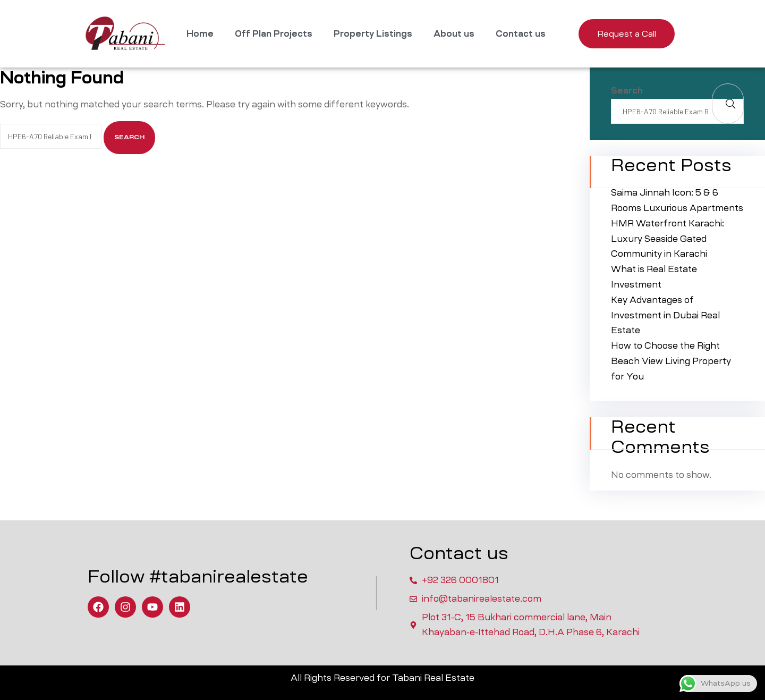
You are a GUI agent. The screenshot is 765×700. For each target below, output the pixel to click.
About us (454, 34)
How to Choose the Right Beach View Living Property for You (671, 361)
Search (627, 91)
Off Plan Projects (274, 34)
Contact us (521, 34)
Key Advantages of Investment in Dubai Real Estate (665, 315)
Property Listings (373, 34)
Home (200, 34)
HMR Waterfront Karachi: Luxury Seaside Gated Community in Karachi (668, 239)
